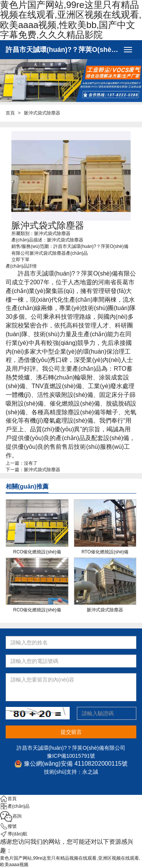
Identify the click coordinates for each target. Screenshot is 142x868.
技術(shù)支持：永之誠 (71, 772)
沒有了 (31, 463)
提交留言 (71, 732)
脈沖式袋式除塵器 (42, 470)
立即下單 (20, 260)
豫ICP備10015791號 (71, 756)
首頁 (10, 113)
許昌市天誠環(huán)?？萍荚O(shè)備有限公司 (62, 50)
